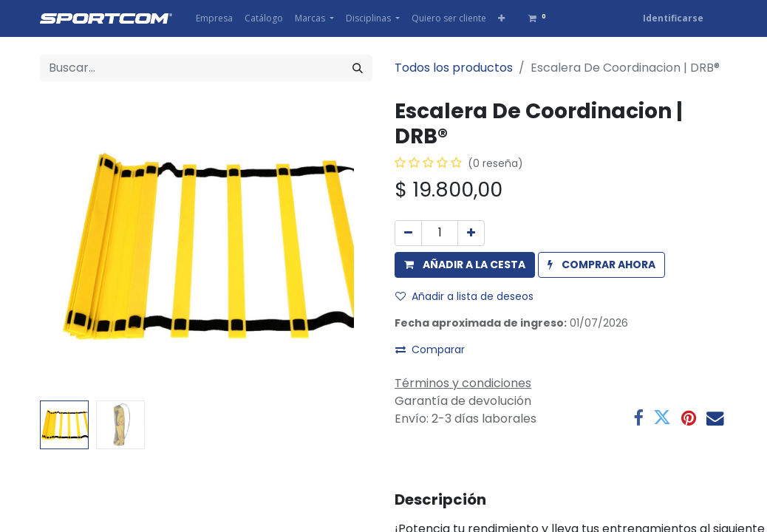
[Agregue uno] (471, 233)
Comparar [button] (430, 349)
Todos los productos (454, 68)
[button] (501, 18)
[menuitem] (214, 18)
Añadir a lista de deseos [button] (464, 296)
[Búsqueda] (358, 68)
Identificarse (673, 18)
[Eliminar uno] (408, 233)
